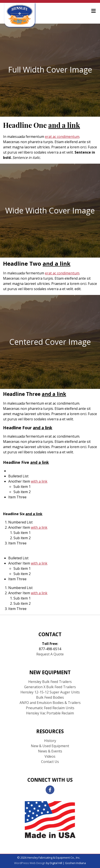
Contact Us (50, 762)
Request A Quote (50, 654)
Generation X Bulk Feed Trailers (50, 687)
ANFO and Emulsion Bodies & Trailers (50, 703)
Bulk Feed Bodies (50, 697)
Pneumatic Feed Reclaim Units (50, 708)
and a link (64, 126)
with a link (39, 481)
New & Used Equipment (50, 746)
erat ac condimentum (62, 137)
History (50, 741)
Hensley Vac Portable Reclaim (50, 713)
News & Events (50, 751)
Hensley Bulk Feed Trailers (50, 682)
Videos (50, 756)
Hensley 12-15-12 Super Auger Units (50, 692)
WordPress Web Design (30, 863)
